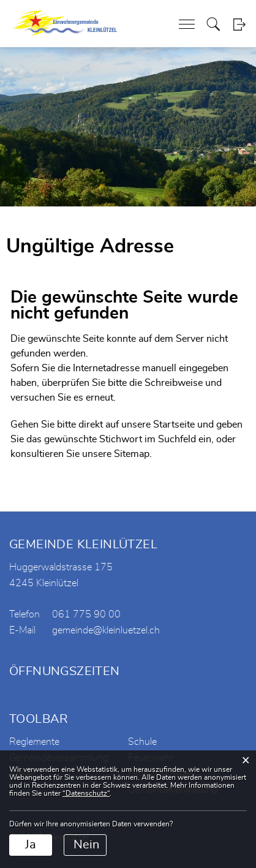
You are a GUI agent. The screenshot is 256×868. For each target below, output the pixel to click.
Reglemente (34, 742)
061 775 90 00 (86, 614)
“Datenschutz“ (86, 793)
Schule (142, 742)
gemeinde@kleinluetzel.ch (106, 630)
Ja (31, 845)
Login (239, 24)
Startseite (174, 425)
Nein (86, 845)
